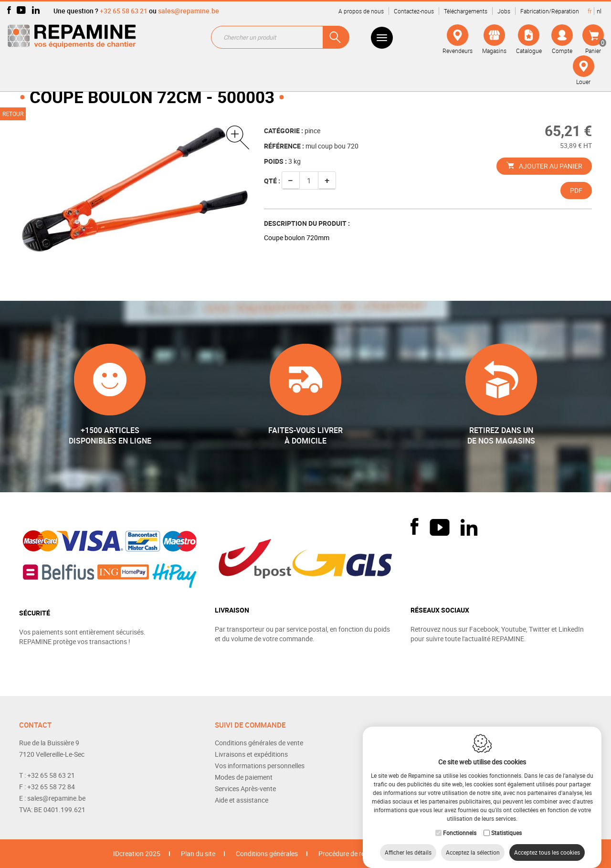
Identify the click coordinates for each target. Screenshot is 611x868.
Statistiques (506, 823)
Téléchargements (466, 11)
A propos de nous (361, 11)
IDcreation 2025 (137, 853)
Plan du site (198, 853)
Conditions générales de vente (259, 743)
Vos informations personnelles (260, 766)
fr (590, 11)
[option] (134, 190)
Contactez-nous (414, 11)
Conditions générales (267, 853)
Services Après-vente (245, 789)
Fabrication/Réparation (550, 11)
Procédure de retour (348, 853)
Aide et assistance (242, 800)
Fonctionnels (460, 823)
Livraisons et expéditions (251, 754)
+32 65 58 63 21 (124, 11)
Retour (13, 114)
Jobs (504, 11)
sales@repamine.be (189, 11)
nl (599, 11)
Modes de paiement (244, 777)
